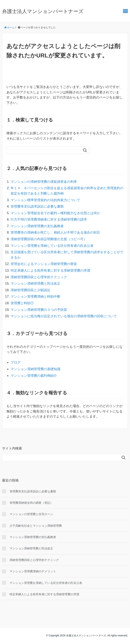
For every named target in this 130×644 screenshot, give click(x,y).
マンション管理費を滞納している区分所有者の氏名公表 (52, 246)
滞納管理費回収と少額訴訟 (30, 290)
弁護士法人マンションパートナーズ (43, 11)
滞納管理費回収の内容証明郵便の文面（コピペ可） (49, 239)
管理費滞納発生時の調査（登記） (31, 503)
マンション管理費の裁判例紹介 (34, 376)
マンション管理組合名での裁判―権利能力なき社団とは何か (55, 213)
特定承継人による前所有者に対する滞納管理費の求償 (50, 270)
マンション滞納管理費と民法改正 (35, 283)
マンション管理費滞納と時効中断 (35, 296)
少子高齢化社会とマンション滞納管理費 (36, 526)
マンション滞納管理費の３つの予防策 (39, 310)
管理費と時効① (22, 303)
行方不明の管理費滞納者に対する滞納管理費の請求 (49, 219)
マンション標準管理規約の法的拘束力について (45, 200)
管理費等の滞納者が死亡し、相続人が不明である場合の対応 (55, 232)
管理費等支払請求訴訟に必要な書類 (37, 206)
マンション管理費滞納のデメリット (33, 571)
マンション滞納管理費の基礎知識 (35, 369)
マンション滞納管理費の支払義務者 (37, 226)
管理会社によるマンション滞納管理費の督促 (44, 264)
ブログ (16, 362)
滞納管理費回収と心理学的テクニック (39, 277)
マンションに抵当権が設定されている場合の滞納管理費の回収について (64, 316)
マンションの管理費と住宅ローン (31, 514)
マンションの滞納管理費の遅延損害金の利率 (44, 182)
